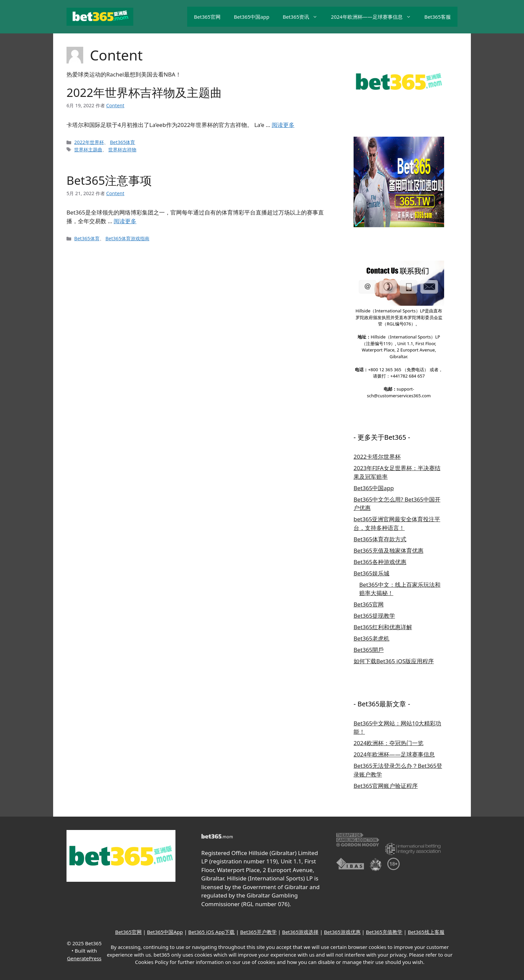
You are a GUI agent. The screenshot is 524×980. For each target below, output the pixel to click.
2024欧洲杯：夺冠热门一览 (388, 743)
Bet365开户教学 (258, 932)
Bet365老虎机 (371, 638)
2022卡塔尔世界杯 (377, 457)
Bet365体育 (123, 142)
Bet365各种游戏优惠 (380, 562)
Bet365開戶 (369, 650)
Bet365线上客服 (426, 932)
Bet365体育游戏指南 (127, 238)
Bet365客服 (438, 17)
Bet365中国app (252, 17)
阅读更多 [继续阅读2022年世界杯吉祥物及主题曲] (283, 125)
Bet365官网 (207, 17)
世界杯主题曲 (88, 150)
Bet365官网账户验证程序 (386, 786)
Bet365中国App (165, 932)
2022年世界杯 (89, 142)
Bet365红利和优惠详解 (383, 627)
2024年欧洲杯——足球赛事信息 (374, 17)
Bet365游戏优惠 (342, 932)
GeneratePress (84, 958)
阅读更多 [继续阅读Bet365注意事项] (125, 221)
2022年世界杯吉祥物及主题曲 (144, 92)
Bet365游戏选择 (300, 932)
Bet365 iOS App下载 (211, 932)
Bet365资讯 (303, 17)
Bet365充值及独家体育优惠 (388, 550)
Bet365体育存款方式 (380, 539)
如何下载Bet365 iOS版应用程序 (394, 661)
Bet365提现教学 (374, 616)
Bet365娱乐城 (371, 573)
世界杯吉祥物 (122, 150)
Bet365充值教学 (384, 932)
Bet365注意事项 (109, 180)
